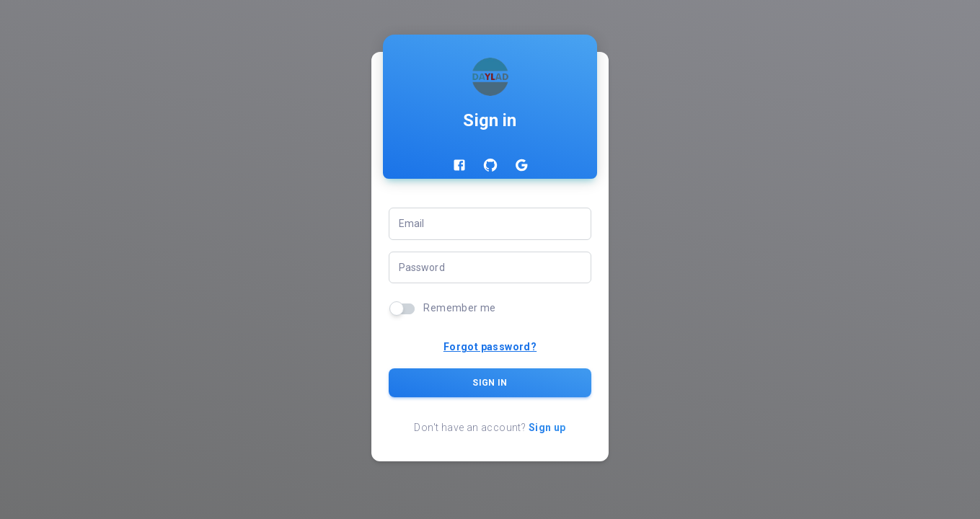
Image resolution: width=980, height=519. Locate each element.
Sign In (490, 383)
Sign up (547, 427)
